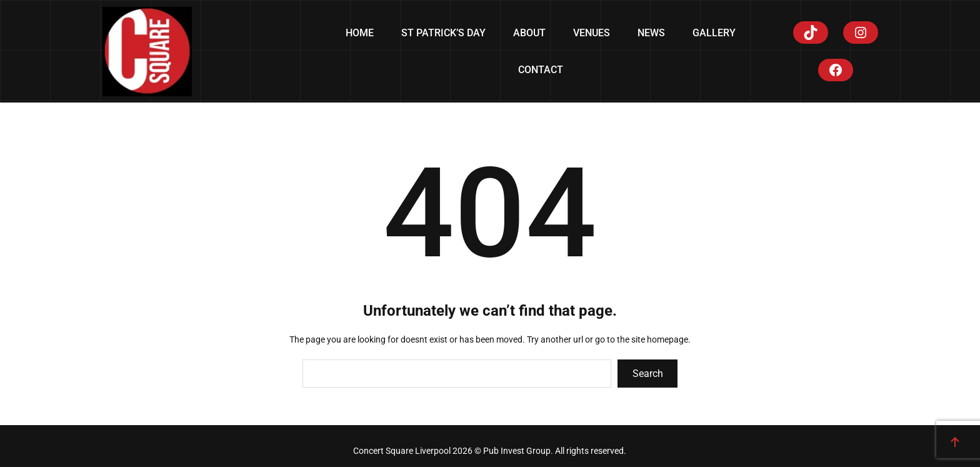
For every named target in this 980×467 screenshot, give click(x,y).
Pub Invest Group (517, 451)
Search (648, 374)
